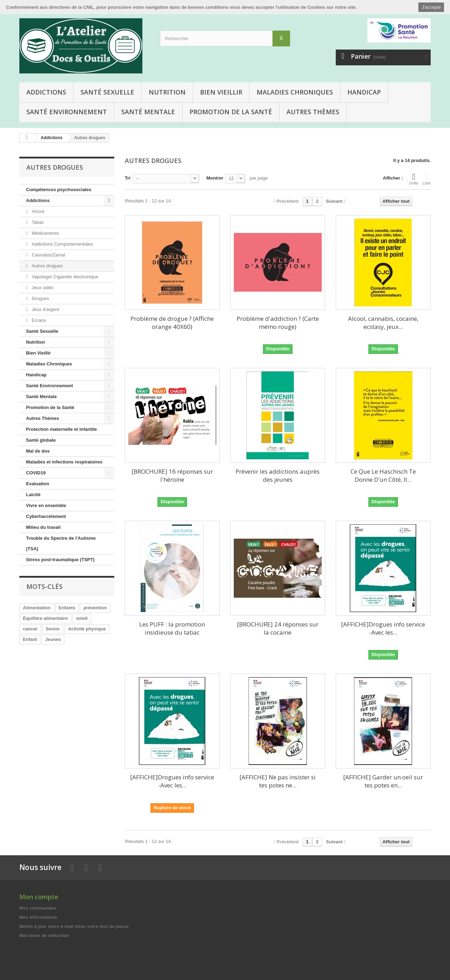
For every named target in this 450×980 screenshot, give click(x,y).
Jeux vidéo (42, 288)
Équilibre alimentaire (45, 618)
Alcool (37, 211)
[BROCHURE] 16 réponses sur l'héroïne (172, 475)
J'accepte (431, 7)
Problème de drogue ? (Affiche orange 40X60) (172, 323)
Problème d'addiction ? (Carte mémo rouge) (278, 323)
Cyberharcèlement (46, 516)
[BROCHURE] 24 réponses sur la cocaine (278, 628)
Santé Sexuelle (107, 92)
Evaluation (38, 484)
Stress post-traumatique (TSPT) (60, 560)
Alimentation (37, 608)
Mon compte (39, 897)
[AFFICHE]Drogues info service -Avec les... (383, 628)
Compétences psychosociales (59, 190)
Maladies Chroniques (295, 92)
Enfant (30, 639)
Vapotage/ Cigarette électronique (65, 277)
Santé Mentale (148, 112)
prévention (95, 608)
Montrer (215, 178)
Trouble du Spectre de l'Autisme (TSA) (61, 543)
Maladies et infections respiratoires (64, 462)
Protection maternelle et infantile (62, 429)
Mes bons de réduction (44, 936)
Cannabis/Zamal (48, 255)
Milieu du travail (43, 527)
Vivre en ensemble (46, 505)
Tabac (37, 222)
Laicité (33, 495)
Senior (53, 629)
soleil (82, 618)
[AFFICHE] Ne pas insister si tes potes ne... (278, 781)
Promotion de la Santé (231, 112)
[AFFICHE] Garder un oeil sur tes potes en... (383, 781)
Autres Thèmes (313, 112)
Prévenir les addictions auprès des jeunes (278, 475)
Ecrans (38, 320)
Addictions (46, 92)
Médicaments (45, 233)
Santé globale (41, 440)
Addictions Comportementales (62, 244)
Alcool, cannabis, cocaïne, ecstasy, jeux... (383, 323)
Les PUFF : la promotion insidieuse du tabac (172, 628)
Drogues (40, 298)
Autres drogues (47, 266)
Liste (427, 179)
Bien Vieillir (221, 92)
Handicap (364, 92)
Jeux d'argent (45, 309)
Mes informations (38, 917)
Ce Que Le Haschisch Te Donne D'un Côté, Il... (383, 475)
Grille (414, 179)
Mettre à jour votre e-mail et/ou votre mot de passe (74, 926)
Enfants (67, 608)
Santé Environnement (67, 112)
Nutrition (167, 92)
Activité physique (87, 629)
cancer (30, 629)
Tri (128, 178)
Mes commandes (38, 908)
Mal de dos (38, 451)
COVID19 (36, 473)
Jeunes (53, 639)
